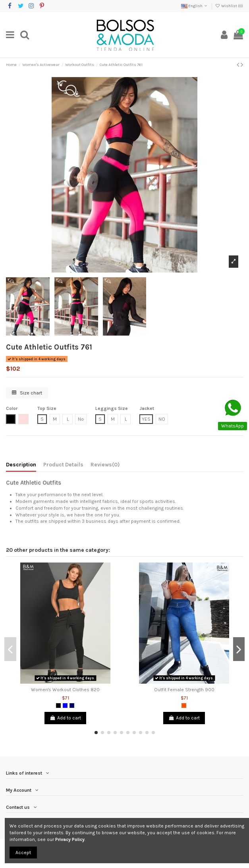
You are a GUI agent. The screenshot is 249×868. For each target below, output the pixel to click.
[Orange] (184, 706)
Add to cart (65, 718)
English (195, 6)
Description (21, 464)
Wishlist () (229, 6)
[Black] (58, 706)
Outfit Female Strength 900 (184, 690)
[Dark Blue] (72, 706)
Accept (23, 853)
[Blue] (65, 706)
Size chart (27, 393)
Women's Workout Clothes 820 (65, 690)
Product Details (63, 464)
